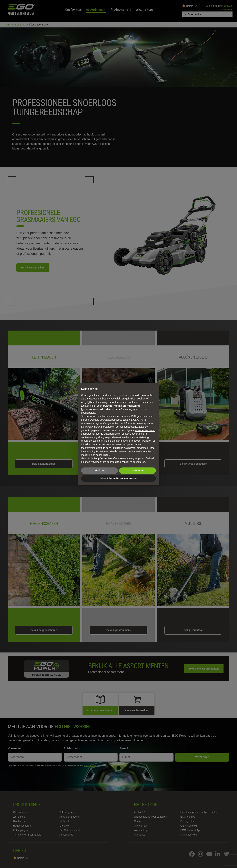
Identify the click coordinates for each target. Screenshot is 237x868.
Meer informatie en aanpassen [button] (119, 478)
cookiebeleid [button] (88, 413)
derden (85, 420)
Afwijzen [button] (100, 471)
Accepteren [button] (138, 471)
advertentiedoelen (145, 430)
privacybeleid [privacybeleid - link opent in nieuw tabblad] (114, 399)
